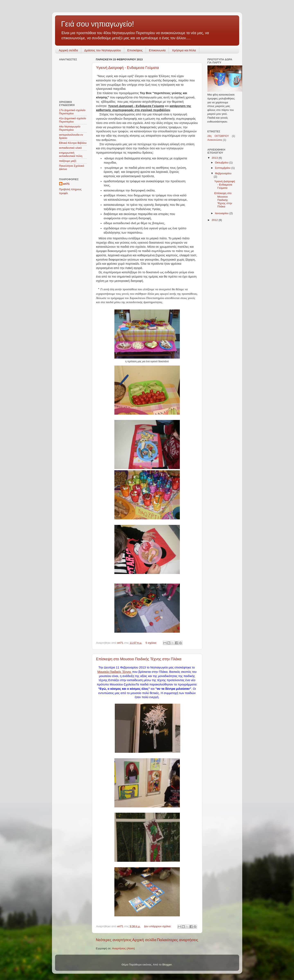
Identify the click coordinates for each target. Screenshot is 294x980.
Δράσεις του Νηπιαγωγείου (103, 50)
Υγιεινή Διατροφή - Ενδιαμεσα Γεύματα (128, 68)
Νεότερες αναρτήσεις (114, 940)
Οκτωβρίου (222, 163)
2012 (215, 220)
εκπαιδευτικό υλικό (70, 148)
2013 (215, 158)
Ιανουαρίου (222, 213)
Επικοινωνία (157, 50)
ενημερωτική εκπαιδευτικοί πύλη (71, 154)
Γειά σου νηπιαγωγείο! (98, 24)
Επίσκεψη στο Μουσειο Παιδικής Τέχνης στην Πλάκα (139, 659)
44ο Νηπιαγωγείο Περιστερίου (70, 128)
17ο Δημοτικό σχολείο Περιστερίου (72, 112)
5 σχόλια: (152, 643)
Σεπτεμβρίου (223, 168)
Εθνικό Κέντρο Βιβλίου (73, 143)
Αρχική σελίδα (68, 50)
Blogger (167, 965)
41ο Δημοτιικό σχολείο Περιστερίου (73, 120)
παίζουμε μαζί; (68, 161)
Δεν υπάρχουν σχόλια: (158, 926)
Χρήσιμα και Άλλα (184, 50)
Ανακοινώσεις (215, 140)
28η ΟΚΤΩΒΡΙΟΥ (218, 136)
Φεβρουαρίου (223, 173)
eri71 (66, 184)
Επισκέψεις (135, 50)
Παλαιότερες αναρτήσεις (178, 940)
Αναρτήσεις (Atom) (124, 948)
